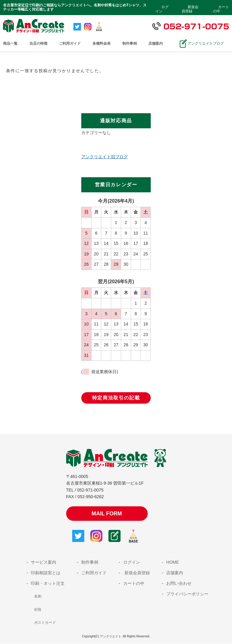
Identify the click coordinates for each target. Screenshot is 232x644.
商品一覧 (10, 43)
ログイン (162, 9)
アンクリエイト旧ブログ (105, 157)
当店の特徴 (38, 43)
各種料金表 (101, 43)
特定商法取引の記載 (116, 398)
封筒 (38, 610)
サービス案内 (43, 562)
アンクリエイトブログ (205, 43)
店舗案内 (156, 43)
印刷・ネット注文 (48, 584)
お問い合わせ (179, 584)
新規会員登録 (190, 9)
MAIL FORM (107, 514)
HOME (172, 562)
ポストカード (45, 623)
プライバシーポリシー (187, 594)
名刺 (38, 597)
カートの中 (221, 9)
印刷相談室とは (46, 573)
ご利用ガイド (70, 43)
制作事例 (130, 43)
